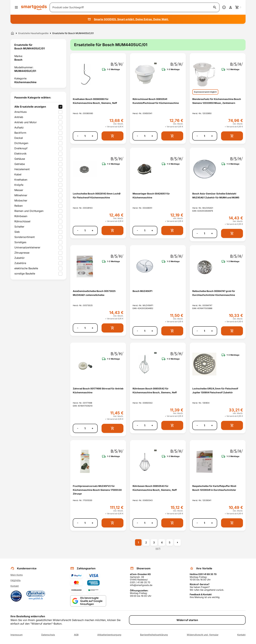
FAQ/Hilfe (16, 580)
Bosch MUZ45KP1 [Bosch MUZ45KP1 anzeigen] (142, 291)
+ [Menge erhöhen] (92, 136)
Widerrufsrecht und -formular (203, 635)
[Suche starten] (215, 7)
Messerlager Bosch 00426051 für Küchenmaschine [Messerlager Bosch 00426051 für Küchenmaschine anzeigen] (151, 195)
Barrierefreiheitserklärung (154, 635)
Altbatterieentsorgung (109, 635)
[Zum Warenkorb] (238, 7)
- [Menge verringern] (78, 136)
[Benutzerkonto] (231, 7)
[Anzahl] (85, 136)
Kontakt (15, 586)
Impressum (16, 635)
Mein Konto (17, 575)
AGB (76, 635)
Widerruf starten (187, 620)
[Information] (224, 7)
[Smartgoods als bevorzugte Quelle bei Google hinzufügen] (88, 601)
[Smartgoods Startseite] (34, 7)
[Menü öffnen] (16, 7)
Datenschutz (48, 635)
